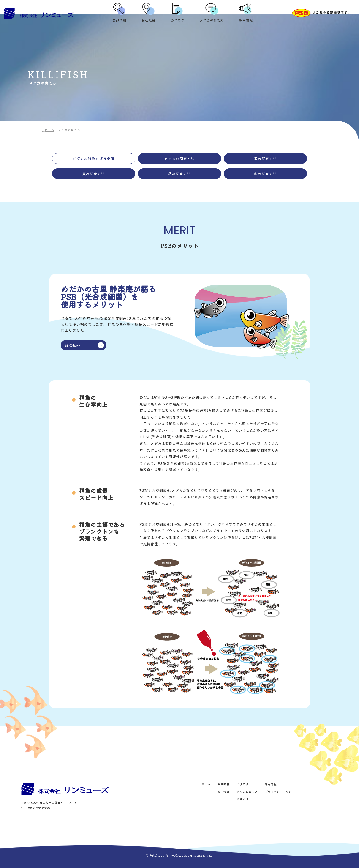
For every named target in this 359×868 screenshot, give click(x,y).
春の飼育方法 (265, 159)
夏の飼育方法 (94, 174)
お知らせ (243, 799)
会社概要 (148, 13)
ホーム (49, 130)
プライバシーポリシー (280, 792)
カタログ (177, 13)
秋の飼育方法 (179, 174)
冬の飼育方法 (265, 174)
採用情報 (246, 13)
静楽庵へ (84, 345)
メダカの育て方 (212, 13)
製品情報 (119, 13)
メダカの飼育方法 (179, 159)
